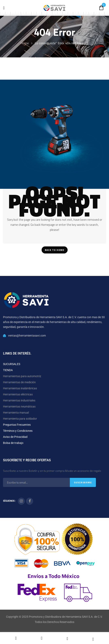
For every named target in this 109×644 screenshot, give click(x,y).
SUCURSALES (12, 364)
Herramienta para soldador (20, 419)
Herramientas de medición (19, 382)
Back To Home (55, 250)
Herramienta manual (16, 413)
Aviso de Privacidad (15, 437)
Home (25, 43)
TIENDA (8, 370)
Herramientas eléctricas (18, 394)
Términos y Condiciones (18, 431)
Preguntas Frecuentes (17, 425)
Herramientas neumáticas (19, 406)
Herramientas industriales (19, 400)
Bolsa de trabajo (13, 443)
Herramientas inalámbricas (20, 388)
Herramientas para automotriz (22, 376)
